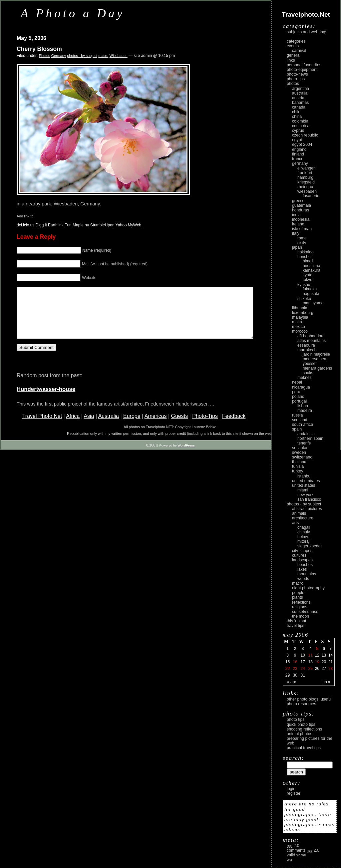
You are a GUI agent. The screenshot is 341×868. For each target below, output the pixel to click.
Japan (297, 247)
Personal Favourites (304, 65)
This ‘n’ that (296, 621)
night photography (308, 588)
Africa (73, 426)
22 (288, 669)
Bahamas (300, 103)
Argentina (301, 89)
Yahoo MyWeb (129, 225)
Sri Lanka (300, 448)
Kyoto (308, 275)
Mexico (299, 327)
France (298, 159)
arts (295, 523)
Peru (296, 392)
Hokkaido (306, 252)
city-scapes (302, 551)
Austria (298, 98)
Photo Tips (296, 720)
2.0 (293, 846)
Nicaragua (301, 387)
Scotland (300, 420)
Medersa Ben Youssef (315, 361)
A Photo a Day (73, 13)
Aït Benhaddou (310, 336)
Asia (89, 426)
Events (293, 46)
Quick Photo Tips (301, 724)
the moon (301, 616)
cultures (299, 555)
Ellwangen (307, 168)
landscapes (302, 560)
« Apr (292, 682)
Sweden (299, 452)
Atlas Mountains (312, 341)
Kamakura (312, 270)
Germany (59, 56)
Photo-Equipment (302, 70)
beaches (305, 565)
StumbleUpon (102, 225)
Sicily (302, 243)
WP (289, 860)
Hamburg (305, 177)
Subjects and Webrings (307, 32)
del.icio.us (25, 225)
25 (311, 669)
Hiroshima (311, 266)
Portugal (299, 401)
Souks (308, 373)
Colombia (300, 121)
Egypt (297, 140)
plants (298, 597)
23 (295, 669)
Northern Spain (310, 438)
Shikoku (304, 299)
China (297, 117)
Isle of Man (302, 229)
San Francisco (309, 499)
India (296, 215)
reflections (301, 602)
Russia (298, 415)
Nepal (297, 382)
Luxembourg (303, 313)
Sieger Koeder (310, 546)
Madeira (305, 411)
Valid (297, 855)
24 (303, 669)
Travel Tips (296, 626)
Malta (297, 322)
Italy (296, 233)
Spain (297, 429)
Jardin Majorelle (316, 354)
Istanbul (304, 476)
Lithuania (300, 308)
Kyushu (304, 285)
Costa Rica (301, 126)
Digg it (41, 225)
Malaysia (300, 317)
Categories (296, 41)
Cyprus (298, 131)
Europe (132, 426)
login (291, 789)
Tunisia (298, 466)
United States (304, 485)
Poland (298, 397)
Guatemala (302, 205)
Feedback (234, 426)
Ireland (298, 224)
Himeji (308, 261)
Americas (156, 426)
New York (306, 495)
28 (331, 669)
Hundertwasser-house (46, 399)
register (294, 793)
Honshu (304, 257)
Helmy (303, 537)
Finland (298, 154)
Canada (299, 107)
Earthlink (56, 225)
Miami (303, 490)
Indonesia (301, 219)
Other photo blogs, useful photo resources (309, 702)
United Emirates (306, 481)
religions (300, 607)
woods (303, 579)
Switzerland (302, 457)
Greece (298, 201)
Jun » (326, 682)
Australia (109, 426)
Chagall (304, 527)
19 (317, 662)
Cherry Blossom (39, 49)
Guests (179, 426)
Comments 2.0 (303, 850)
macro (103, 56)
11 (311, 655)
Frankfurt (305, 173)
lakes (302, 569)
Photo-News (297, 74)
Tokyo (308, 280)
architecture (303, 518)
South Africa (303, 425)
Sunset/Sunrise (305, 612)
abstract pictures (307, 509)
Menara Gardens (317, 368)
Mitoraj (303, 541)
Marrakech (307, 350)
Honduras (301, 210)
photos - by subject (82, 56)
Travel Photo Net (42, 426)
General (294, 55)
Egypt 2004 (302, 145)
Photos (45, 56)
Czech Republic (305, 135)
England (299, 149)
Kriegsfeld (306, 182)
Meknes (305, 378)
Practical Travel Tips (304, 748)
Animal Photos (300, 734)
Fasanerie (311, 196)
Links (291, 60)
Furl (68, 225)
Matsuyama (313, 303)
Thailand (299, 462)
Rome (302, 238)
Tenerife (304, 443)
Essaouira (306, 345)
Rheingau (305, 187)
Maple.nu (81, 225)
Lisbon (303, 406)
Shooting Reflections (304, 729)
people (298, 593)
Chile (296, 112)
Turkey (298, 471)
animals (299, 513)
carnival (299, 51)
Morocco (300, 331)
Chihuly (304, 532)
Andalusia (306, 434)
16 (295, 662)
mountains (307, 574)
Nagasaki (311, 294)
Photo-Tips (205, 426)
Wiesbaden (119, 56)
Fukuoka (310, 289)
